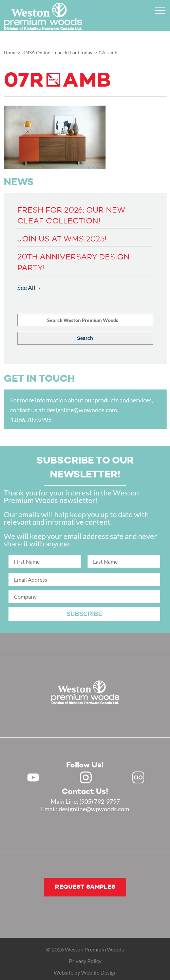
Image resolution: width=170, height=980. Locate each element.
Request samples (85, 887)
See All (26, 288)
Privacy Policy (85, 961)
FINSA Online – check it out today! (58, 52)
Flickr (138, 777)
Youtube (33, 777)
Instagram (86, 777)
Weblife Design (99, 972)
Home (10, 52)
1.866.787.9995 (31, 420)
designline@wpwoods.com (82, 410)
